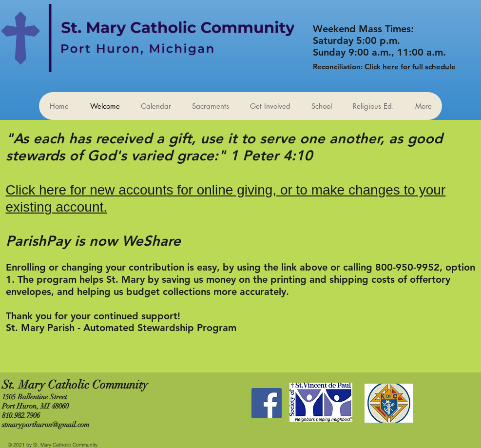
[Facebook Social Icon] (267, 403)
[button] (270, 106)
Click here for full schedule (410, 67)
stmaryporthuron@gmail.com (46, 425)
